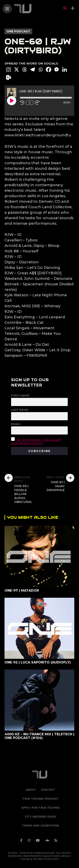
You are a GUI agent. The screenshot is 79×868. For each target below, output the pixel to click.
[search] (65, 8)
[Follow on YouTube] (38, 838)
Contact (48, 787)
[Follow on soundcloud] (48, 838)
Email (16, 424)
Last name (20, 410)
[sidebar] (73, 8)
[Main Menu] (7, 9)
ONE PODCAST (18, 31)
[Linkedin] (65, 70)
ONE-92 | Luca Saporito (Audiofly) (38, 662)
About (31, 787)
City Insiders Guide (40, 814)
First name (20, 395)
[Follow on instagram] (30, 838)
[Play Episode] (11, 101)
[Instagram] (9, 70)
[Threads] (25, 70)
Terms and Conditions (41, 823)
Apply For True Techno (41, 805)
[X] (17, 70)
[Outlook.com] (9, 77)
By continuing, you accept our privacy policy (36, 441)
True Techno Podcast (41, 796)
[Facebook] (49, 70)
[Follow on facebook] (22, 838)
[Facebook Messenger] (57, 70)
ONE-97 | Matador (22, 591)
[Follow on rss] (56, 838)
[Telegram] (33, 70)
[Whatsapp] (41, 70)
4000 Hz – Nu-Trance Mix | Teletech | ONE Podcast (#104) (39, 736)
